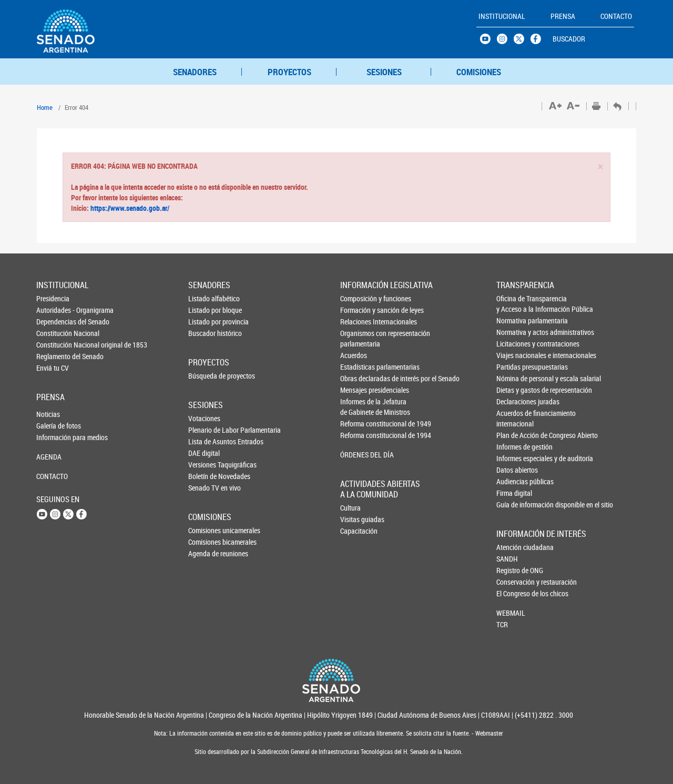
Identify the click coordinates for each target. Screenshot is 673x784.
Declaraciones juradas (514, 401)
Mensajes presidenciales (358, 390)
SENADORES (195, 72)
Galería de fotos (54, 426)
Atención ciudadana (514, 547)
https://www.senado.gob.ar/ (129, 208)
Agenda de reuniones (206, 553)
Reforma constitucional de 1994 (358, 435)
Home (45, 107)
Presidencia (53, 298)
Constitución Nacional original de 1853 (54, 345)
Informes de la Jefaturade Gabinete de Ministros (358, 407)
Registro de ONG (514, 570)
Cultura (350, 508)
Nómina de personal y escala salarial (514, 378)
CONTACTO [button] (616, 16)
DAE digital (204, 453)
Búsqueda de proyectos (206, 376)
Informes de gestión (514, 447)
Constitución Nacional (54, 333)
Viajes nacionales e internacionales (514, 355)
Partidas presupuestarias (514, 367)
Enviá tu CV (53, 368)
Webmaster (488, 733)
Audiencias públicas (514, 481)
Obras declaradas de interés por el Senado (358, 378)
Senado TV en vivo (206, 488)
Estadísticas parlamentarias (358, 367)
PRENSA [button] (563, 16)
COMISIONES (479, 72)
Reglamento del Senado (54, 356)
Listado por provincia (206, 322)
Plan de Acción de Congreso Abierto (514, 435)
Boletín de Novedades (206, 476)
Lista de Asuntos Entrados (206, 441)
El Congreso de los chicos (514, 593)
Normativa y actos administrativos (514, 332)
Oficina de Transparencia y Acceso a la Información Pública (514, 304)
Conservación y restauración (514, 582)
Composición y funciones (358, 298)
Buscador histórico (206, 333)
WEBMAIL (511, 613)
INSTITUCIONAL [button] (502, 16)
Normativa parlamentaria (514, 320)
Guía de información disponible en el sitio (514, 505)
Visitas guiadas (358, 519)
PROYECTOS (289, 72)
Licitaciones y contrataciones (514, 344)
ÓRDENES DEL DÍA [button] (358, 455)
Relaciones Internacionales (358, 322)
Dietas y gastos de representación (514, 390)
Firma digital (514, 493)
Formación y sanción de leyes (358, 310)
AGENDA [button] (49, 457)
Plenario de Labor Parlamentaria (206, 430)
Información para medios (54, 437)
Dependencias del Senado (54, 322)
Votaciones (204, 418)
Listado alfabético (206, 298)
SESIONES (384, 72)
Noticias (48, 414)
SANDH (507, 559)
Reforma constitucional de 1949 (358, 424)
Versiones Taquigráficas (206, 465)
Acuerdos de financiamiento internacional (514, 418)
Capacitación (358, 531)
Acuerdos (354, 355)
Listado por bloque (206, 310)
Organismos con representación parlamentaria (358, 338)
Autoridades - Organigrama (54, 310)
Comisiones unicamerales (206, 530)
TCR (502, 624)
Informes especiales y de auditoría (514, 458)
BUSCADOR (569, 39)
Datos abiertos (514, 470)
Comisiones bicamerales (206, 542)
